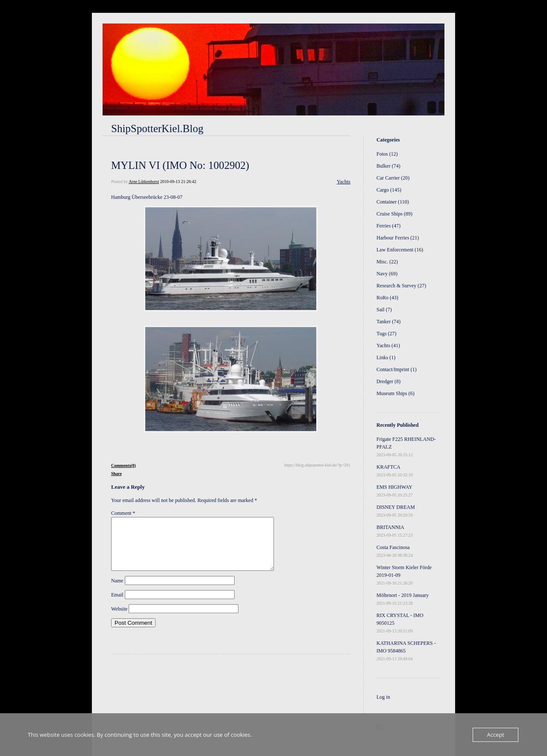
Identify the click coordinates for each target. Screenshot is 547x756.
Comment (123, 513)
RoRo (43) (387, 298)
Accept (496, 735)
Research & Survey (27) (401, 286)
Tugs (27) (387, 334)
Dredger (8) (388, 381)
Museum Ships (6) (396, 393)
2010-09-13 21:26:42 (178, 182)
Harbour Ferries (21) (398, 238)
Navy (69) (387, 274)
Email (117, 605)
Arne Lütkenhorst (144, 182)
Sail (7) (384, 310)
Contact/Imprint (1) (397, 369)
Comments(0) (124, 465)
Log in (383, 697)
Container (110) (393, 202)
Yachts (344, 182)
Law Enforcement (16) (400, 250)
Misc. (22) (387, 262)
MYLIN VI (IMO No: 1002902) (180, 165)
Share (116, 474)
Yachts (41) (388, 346)
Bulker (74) (388, 166)
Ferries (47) (388, 226)
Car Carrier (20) (393, 178)
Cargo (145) (389, 190)
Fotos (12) (387, 154)
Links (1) (386, 357)
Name (117, 591)
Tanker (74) (388, 322)
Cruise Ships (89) (394, 214)
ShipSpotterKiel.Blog (157, 128)
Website (119, 619)
